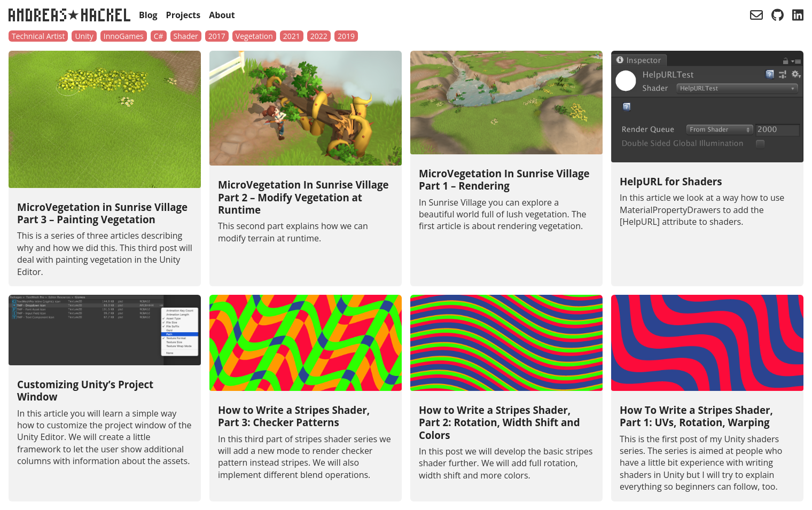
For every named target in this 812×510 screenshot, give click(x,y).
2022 (319, 36)
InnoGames (124, 36)
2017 (217, 36)
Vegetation (254, 36)
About (222, 15)
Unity (84, 36)
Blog (148, 15)
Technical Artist (38, 36)
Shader (186, 36)
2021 (292, 36)
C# (159, 36)
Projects (184, 15)
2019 (346, 36)
